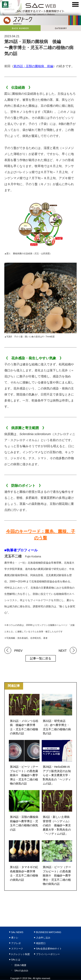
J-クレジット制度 (21, 954)
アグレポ (16, 943)
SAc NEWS (17, 932)
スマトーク (17, 949)
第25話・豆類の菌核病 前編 (33, 66)
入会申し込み (43, 938)
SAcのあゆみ (21, 971)
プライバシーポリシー (48, 954)
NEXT (63, 650)
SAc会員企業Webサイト (49, 949)
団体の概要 (20, 965)
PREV (18, 650)
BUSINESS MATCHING (49, 932)
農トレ (15, 938)
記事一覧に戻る (41, 658)
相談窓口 (41, 943)
